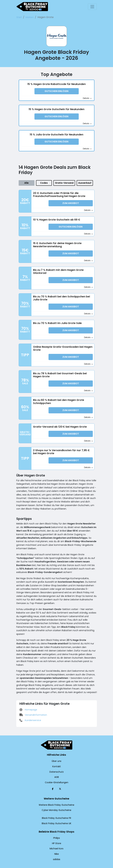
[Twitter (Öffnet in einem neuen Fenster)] (60, 778)
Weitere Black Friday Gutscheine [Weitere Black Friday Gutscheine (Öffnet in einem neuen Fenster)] (57, 794)
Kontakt (56, 756)
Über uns (56, 750)
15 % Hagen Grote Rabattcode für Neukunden (57, 84)
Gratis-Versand (65, 181)
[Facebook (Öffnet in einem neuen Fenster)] (53, 778)
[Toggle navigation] (92, 7)
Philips (56, 827)
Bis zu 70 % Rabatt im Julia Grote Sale (56, 318)
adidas (56, 849)
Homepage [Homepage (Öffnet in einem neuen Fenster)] (27, 676)
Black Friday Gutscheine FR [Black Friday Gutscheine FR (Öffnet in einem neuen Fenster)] (56, 807)
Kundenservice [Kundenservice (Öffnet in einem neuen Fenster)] (29, 687)
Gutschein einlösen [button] (57, 91)
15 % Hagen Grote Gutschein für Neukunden (56, 109)
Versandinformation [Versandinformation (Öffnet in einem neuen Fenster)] (32, 682)
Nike (56, 843)
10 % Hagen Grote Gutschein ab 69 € (55, 217)
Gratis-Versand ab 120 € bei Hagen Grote (57, 419)
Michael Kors (56, 838)
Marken (28, 17)
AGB (57, 766)
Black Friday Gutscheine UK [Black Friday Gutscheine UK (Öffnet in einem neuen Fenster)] (56, 813)
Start (19, 17)
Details (87, 98)
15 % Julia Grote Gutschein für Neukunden (56, 133)
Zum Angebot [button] (71, 201)
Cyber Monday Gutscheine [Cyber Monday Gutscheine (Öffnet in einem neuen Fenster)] (57, 800)
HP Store (56, 833)
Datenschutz (57, 761)
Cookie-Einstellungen (56, 772)
